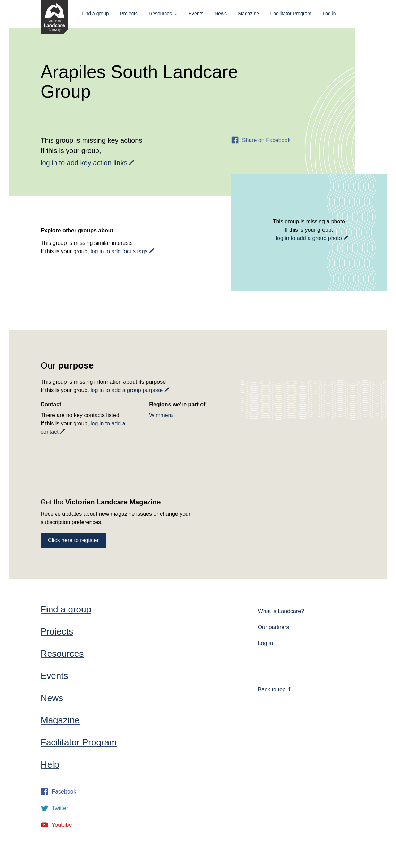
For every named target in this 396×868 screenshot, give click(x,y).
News (221, 14)
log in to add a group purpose (127, 390)
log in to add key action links (84, 163)
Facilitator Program (291, 14)
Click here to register (73, 540)
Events (196, 14)
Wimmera (161, 415)
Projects (129, 14)
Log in (329, 14)
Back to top (275, 689)
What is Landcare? (281, 611)
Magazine (248, 14)
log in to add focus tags (119, 251)
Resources (160, 14)
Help (50, 764)
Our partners (274, 627)
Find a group (95, 14)
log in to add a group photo (309, 238)
